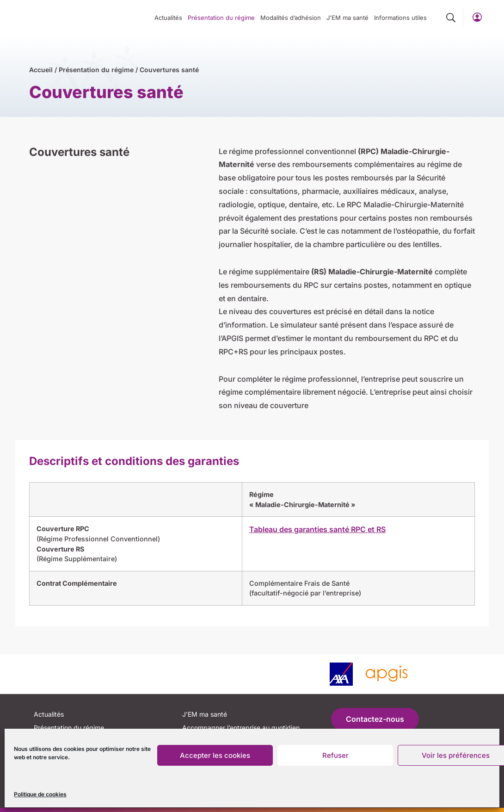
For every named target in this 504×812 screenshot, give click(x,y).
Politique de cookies (40, 794)
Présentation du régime (221, 18)
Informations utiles (400, 18)
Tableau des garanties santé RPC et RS (317, 529)
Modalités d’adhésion (291, 18)
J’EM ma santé (205, 714)
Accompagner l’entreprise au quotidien (241, 728)
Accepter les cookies (215, 755)
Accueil (41, 70)
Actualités (168, 18)
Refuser (335, 755)
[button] (451, 18)
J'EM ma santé (347, 18)
